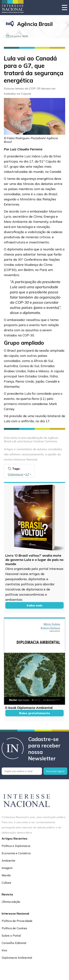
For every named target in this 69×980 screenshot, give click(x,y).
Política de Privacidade (17, 921)
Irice (4, 950)
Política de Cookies (14, 928)
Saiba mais (34, 605)
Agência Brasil (35, 24)
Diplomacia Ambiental (17, 958)
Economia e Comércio (16, 853)
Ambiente (8, 861)
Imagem (7, 868)
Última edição (11, 902)
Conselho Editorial (14, 943)
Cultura (6, 883)
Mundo (6, 875)
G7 (27, 474)
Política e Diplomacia (16, 846)
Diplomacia (15, 474)
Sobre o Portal (11, 936)
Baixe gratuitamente (35, 713)
